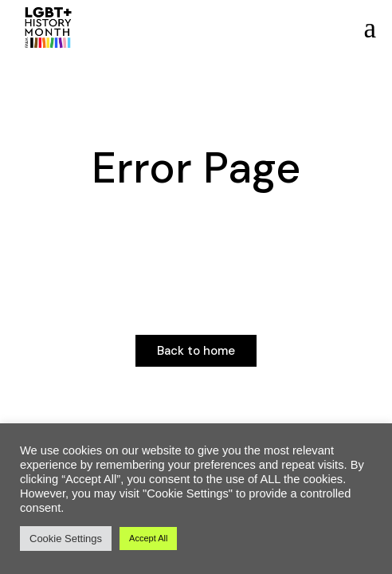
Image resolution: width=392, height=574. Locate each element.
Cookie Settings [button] (66, 539)
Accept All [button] (148, 538)
